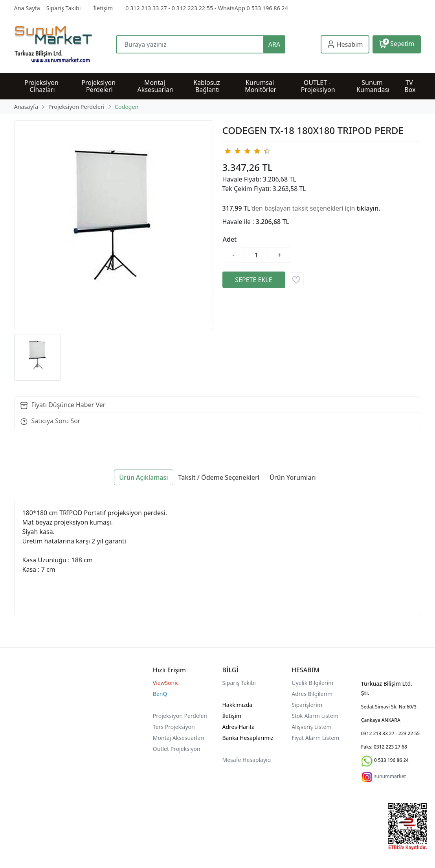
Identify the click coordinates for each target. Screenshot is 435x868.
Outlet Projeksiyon (177, 749)
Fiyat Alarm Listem (315, 738)
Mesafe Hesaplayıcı (247, 760)
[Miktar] (256, 255)
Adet (230, 239)
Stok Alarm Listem (315, 716)
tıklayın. (369, 208)
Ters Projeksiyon (174, 727)
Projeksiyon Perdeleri (180, 716)
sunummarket (390, 776)
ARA (274, 44)
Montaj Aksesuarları (179, 738)
